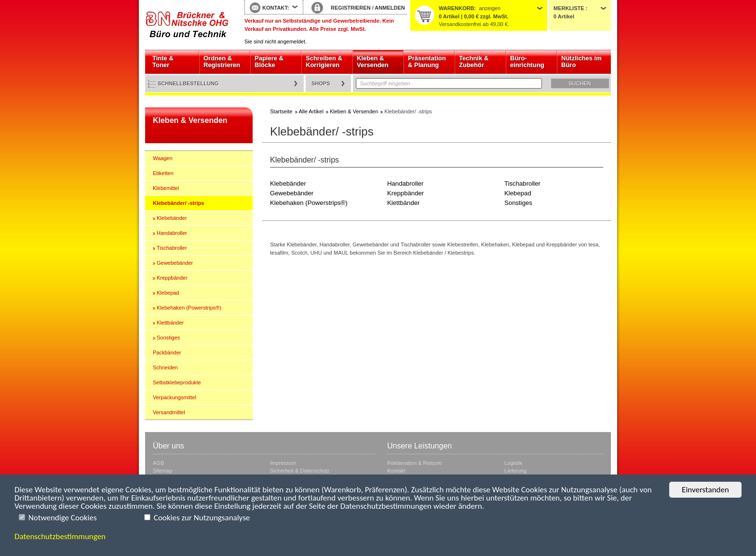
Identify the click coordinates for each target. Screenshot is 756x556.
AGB (158, 463)
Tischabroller (172, 248)
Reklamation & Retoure (415, 463)
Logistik (513, 463)
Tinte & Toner (163, 61)
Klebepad (168, 293)
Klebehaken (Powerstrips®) (189, 308)
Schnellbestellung (188, 83)
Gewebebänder (175, 263)
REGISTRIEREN (351, 8)
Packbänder (167, 353)
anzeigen (490, 8)
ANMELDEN (390, 8)
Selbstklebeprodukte (177, 382)
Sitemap (162, 471)
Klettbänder (170, 323)
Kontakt (396, 471)
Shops (321, 83)
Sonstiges (168, 338)
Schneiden (165, 367)
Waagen (163, 158)
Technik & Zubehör (474, 61)
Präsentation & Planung (427, 61)
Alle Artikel (311, 111)
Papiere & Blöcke (269, 61)
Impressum (283, 463)
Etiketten (163, 173)
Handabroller (172, 233)
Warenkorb (456, 8)
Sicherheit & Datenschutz (300, 471)
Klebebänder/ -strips (178, 203)
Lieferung (515, 471)
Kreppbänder (172, 278)
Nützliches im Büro (581, 61)
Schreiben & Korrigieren (324, 61)
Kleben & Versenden (373, 61)
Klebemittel (166, 188)
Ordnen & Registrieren (222, 61)
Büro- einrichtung (527, 61)
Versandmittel (169, 412)
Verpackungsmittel (175, 397)
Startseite (188, 25)
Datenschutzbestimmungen (60, 536)
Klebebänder (172, 218)
